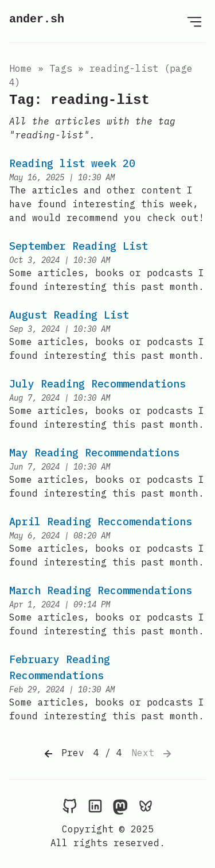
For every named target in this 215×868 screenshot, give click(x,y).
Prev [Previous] (63, 754)
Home (21, 68)
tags (61, 68)
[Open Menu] (194, 21)
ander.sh (37, 19)
